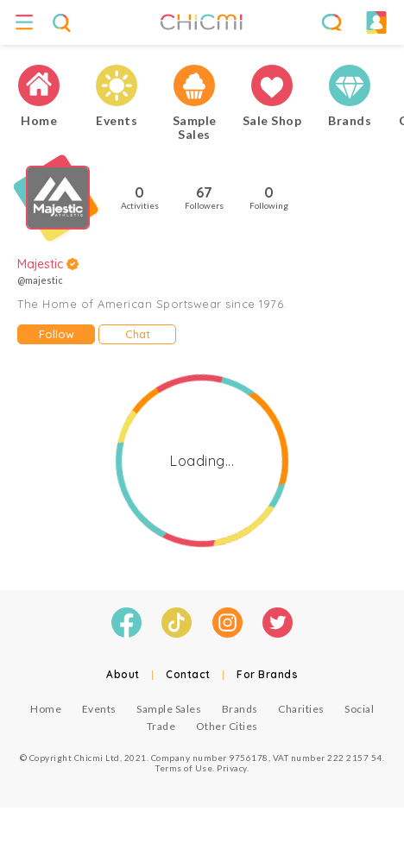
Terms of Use (184, 768)
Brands (240, 709)
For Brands (267, 674)
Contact (188, 674)
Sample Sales (169, 709)
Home (46, 709)
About (123, 674)
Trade (161, 726)
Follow (57, 334)
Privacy (232, 768)
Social (359, 709)
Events (99, 709)
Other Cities (227, 726)
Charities (301, 709)
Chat (138, 334)
